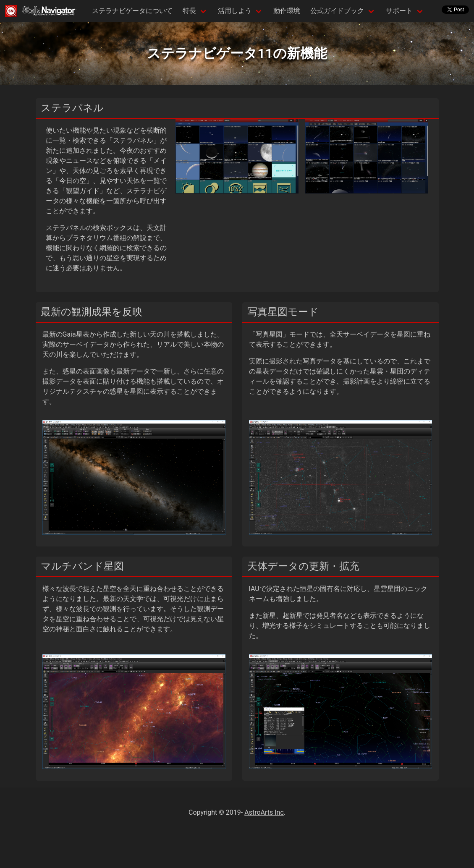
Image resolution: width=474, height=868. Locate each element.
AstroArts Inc (264, 812)
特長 (189, 11)
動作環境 (287, 11)
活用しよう (235, 11)
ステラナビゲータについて (132, 11)
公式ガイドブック (337, 11)
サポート (399, 11)
